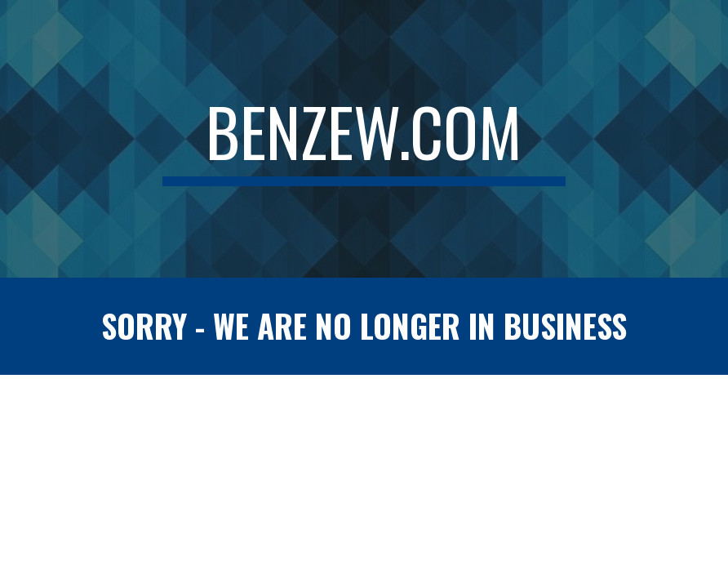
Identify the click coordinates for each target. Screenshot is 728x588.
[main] (364, 139)
